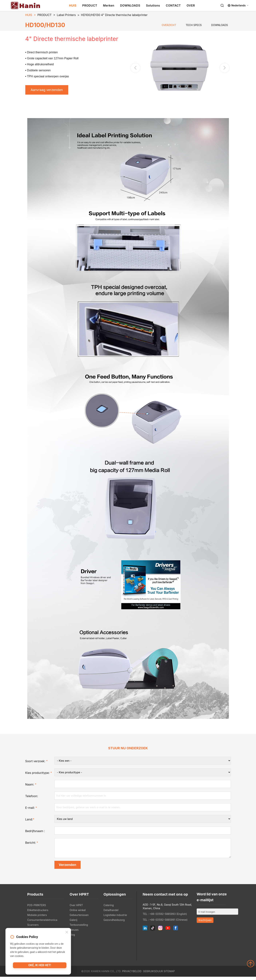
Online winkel (78, 913)
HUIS (73, 5)
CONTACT (173, 5)
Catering (109, 908)
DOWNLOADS (130, 5)
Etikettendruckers (38, 913)
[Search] (222, 5)
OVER (191, 5)
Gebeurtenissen (79, 918)
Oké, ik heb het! (40, 966)
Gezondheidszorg (114, 923)
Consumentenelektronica (42, 923)
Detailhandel (111, 913)
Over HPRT (76, 908)
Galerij (74, 923)
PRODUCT (90, 5)
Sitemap (169, 974)
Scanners (33, 928)
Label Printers (66, 15)
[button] (225, 68)
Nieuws (74, 933)
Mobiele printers (37, 918)
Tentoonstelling (79, 928)
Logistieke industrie (115, 918)
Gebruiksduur (153, 974)
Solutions (153, 5)
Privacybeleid (132, 974)
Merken (109, 5)
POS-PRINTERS (37, 908)
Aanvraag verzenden (49, 90)
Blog (72, 938)
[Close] (67, 933)
